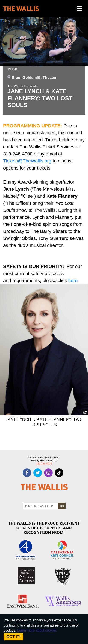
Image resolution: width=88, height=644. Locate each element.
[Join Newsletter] (41, 506)
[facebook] (27, 473)
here (73, 281)
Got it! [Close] (13, 637)
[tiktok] (59, 473)
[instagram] (48, 473)
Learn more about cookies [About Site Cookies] (37, 630)
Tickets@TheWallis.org (27, 161)
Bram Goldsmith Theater (34, 78)
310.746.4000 (44, 464)
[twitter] (38, 473)
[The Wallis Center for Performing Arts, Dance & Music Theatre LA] (21, 9)
